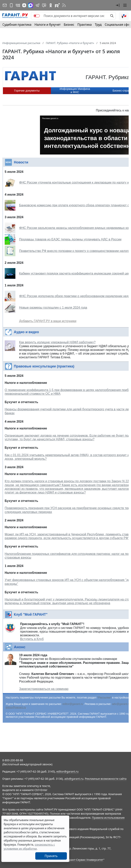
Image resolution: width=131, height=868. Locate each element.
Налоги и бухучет (48, 25)
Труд (98, 25)
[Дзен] (24, 5)
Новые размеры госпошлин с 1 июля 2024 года (53, 308)
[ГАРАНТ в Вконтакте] (18, 5)
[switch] (37, 16)
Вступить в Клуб (32, 639)
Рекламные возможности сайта (106, 779)
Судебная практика (17, 25)
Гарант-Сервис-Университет (85, 860)
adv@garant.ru (121, 704)
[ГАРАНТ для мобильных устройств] (11, 5)
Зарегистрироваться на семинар (44, 689)
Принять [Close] (51, 856)
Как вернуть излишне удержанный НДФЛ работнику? (57, 342)
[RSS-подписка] (64, 5)
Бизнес (69, 25)
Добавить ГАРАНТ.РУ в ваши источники (48, 321)
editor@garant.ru (73, 704)
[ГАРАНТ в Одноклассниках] (51, 5)
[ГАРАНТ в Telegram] (37, 5)
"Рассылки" (104, 698)
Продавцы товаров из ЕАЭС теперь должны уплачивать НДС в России (70, 239)
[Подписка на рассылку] (5, 5)
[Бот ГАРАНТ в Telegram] (44, 5)
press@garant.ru (16, 707)
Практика (85, 25)
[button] (118, 5)
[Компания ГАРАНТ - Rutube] (57, 5)
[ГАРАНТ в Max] (31, 5)
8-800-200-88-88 (13, 760)
